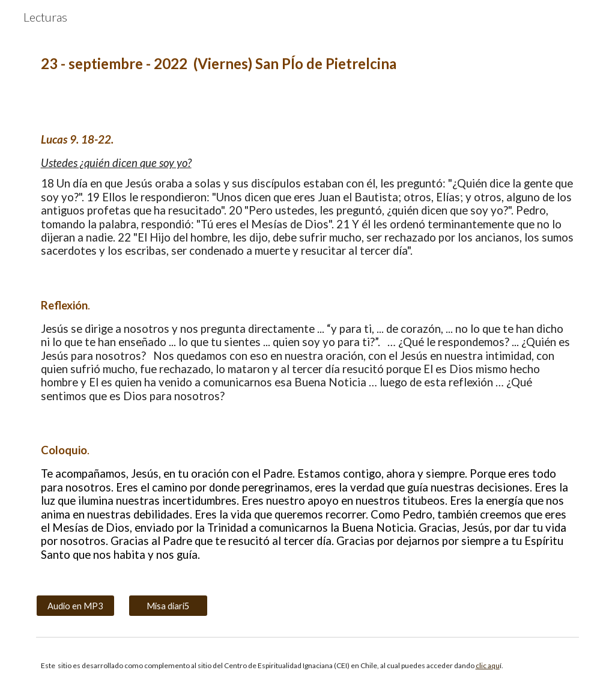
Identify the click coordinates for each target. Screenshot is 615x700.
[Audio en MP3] (75, 606)
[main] (308, 64)
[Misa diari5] (168, 606)
